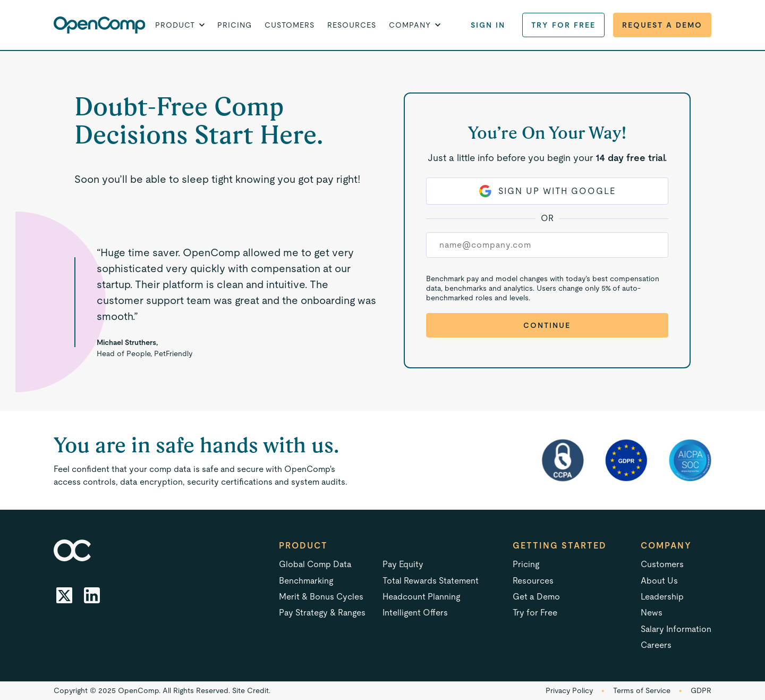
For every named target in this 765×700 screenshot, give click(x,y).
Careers (656, 645)
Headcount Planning (421, 597)
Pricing (235, 25)
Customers (290, 25)
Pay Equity (403, 564)
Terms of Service (642, 690)
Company (666, 546)
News (652, 613)
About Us (659, 581)
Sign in (488, 25)
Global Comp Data (315, 564)
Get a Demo (536, 597)
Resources (352, 25)
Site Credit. (251, 690)
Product (303, 546)
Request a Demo (662, 25)
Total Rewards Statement (431, 581)
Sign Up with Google (547, 191)
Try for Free (563, 25)
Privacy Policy (569, 690)
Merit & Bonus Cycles (321, 597)
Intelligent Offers (415, 613)
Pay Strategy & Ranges (322, 613)
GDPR (701, 690)
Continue (547, 325)
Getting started (560, 546)
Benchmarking (306, 581)
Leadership (662, 597)
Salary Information (676, 629)
